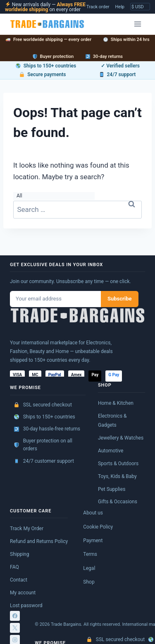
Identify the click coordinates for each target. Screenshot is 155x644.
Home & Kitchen (116, 403)
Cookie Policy (98, 527)
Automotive (111, 451)
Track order (98, 7)
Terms (90, 554)
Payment (93, 541)
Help (120, 7)
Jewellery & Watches (121, 438)
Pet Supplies (112, 489)
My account (23, 593)
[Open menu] (137, 24)
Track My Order (27, 529)
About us (93, 513)
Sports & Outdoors (118, 464)
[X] (15, 628)
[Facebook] (15, 616)
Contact (19, 580)
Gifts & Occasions (118, 502)
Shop (89, 582)
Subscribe (120, 299)
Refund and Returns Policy (39, 541)
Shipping (19, 554)
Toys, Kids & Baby (117, 476)
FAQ (14, 567)
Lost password (26, 606)
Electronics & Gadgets (112, 421)
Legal (89, 568)
